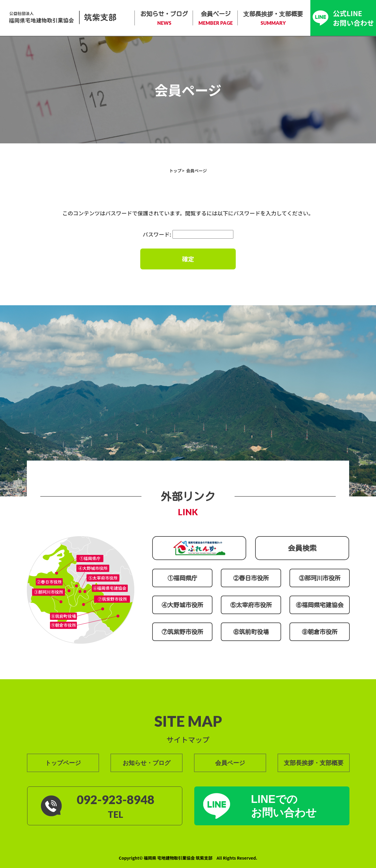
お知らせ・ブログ (164, 19)
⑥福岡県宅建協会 (320, 605)
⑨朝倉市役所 (320, 632)
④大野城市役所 (182, 605)
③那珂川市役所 (320, 578)
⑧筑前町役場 (251, 632)
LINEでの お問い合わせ (284, 806)
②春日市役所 (251, 578)
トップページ (63, 763)
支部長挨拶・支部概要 (273, 19)
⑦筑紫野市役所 (182, 632)
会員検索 (302, 548)
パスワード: (188, 234)
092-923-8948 (115, 800)
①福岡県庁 (182, 578)
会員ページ (216, 19)
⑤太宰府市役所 (251, 605)
